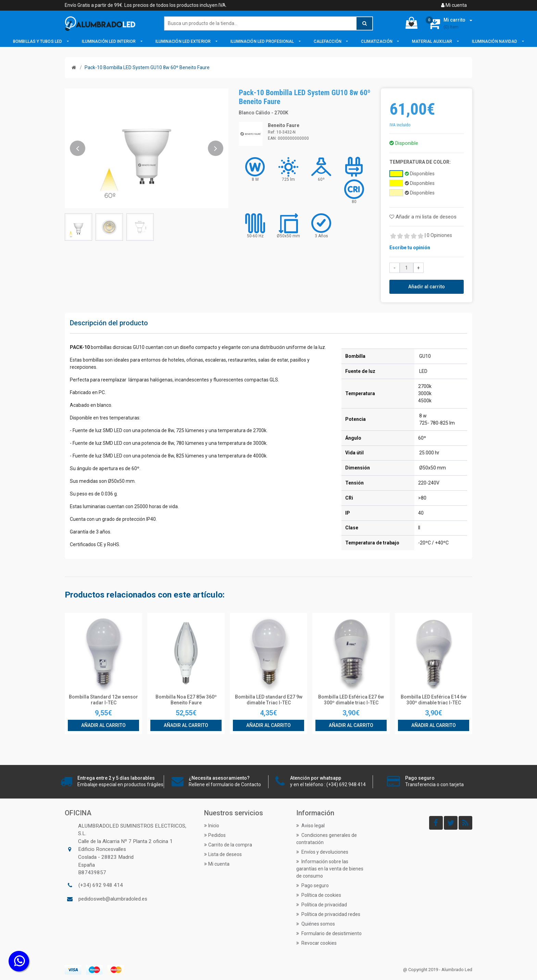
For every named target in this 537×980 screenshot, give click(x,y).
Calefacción (328, 41)
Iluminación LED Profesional (263, 41)
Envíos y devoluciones (322, 852)
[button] (78, 148)
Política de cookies (319, 895)
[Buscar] (268, 23)
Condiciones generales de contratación (327, 839)
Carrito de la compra (228, 845)
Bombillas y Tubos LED (38, 41)
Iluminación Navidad (495, 41)
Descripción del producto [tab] (109, 323)
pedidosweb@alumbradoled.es (113, 899)
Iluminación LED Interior (109, 41)
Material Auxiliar (433, 41)
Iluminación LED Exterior (184, 41)
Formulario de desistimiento (329, 933)
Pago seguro (313, 885)
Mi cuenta (454, 5)
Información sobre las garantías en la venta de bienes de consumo (330, 869)
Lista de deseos (223, 854)
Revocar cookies (316, 943)
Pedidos (215, 835)
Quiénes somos (316, 924)
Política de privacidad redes (328, 914)
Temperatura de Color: (420, 162)
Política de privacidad (322, 905)
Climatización (377, 41)
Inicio (212, 826)
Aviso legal (310, 826)
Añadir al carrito (427, 287)
